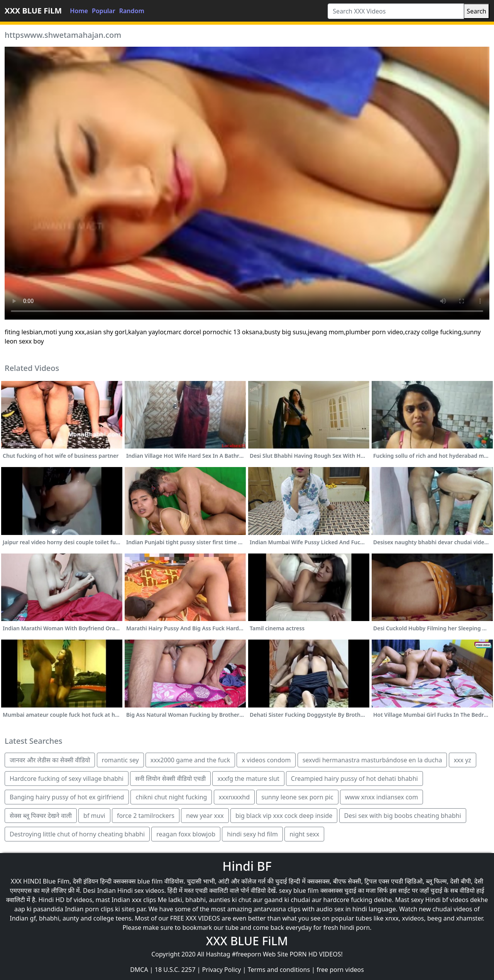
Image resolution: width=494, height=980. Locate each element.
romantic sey (120, 760)
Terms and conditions (279, 970)
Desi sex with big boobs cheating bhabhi (403, 816)
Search (476, 11)
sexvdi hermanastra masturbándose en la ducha (372, 760)
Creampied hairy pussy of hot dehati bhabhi (354, 779)
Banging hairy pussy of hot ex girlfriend (67, 797)
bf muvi (94, 816)
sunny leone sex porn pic (297, 797)
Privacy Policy (222, 970)
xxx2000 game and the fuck (190, 760)
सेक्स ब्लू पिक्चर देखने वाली (41, 816)
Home (79, 11)
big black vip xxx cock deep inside (284, 816)
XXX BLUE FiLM (33, 11)
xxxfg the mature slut (248, 779)
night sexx (304, 834)
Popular (104, 11)
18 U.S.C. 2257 (175, 970)
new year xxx (205, 816)
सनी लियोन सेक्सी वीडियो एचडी (170, 779)
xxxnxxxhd (234, 797)
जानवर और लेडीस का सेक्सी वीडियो (50, 760)
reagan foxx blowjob (186, 834)
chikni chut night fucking (171, 797)
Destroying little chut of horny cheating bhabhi (77, 834)
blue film (150, 881)
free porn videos (340, 970)
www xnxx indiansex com (382, 797)
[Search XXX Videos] (396, 11)
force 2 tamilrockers (146, 816)
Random (132, 11)
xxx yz (463, 760)
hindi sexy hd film (252, 834)
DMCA (139, 970)
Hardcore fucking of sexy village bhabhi (67, 779)
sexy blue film (299, 890)
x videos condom (266, 760)
